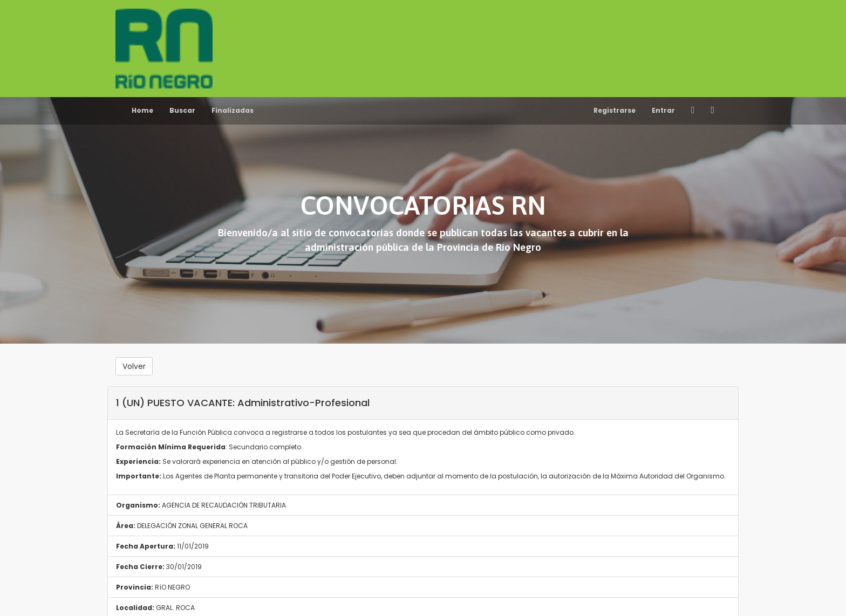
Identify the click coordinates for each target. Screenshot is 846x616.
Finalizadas (233, 110)
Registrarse (615, 110)
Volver (134, 366)
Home (142, 110)
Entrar (663, 110)
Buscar (182, 110)
